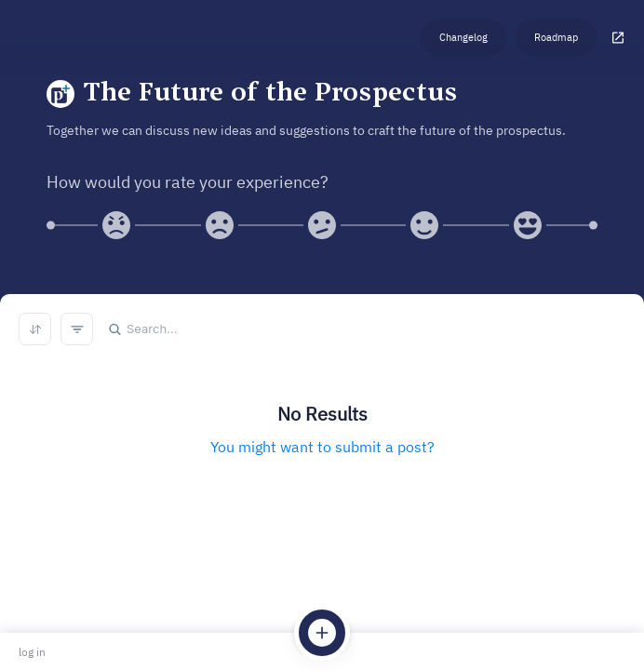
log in (32, 652)
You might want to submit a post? (322, 447)
